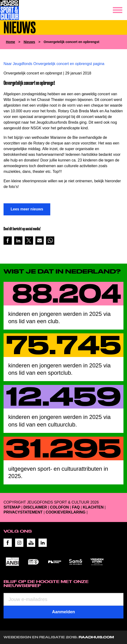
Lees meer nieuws (27, 209)
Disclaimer (35, 507)
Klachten (93, 507)
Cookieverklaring (66, 512)
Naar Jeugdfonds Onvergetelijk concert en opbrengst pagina (54, 64)
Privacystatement (23, 512)
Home (11, 42)
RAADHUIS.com (96, 637)
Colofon (59, 507)
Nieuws (29, 42)
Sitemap (12, 507)
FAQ (76, 507)
